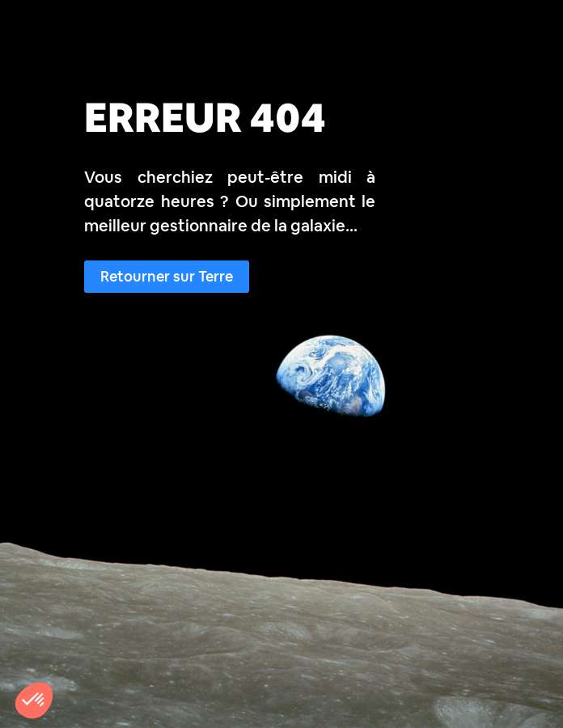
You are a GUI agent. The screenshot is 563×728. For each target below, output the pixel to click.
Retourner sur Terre (167, 276)
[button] (34, 700)
